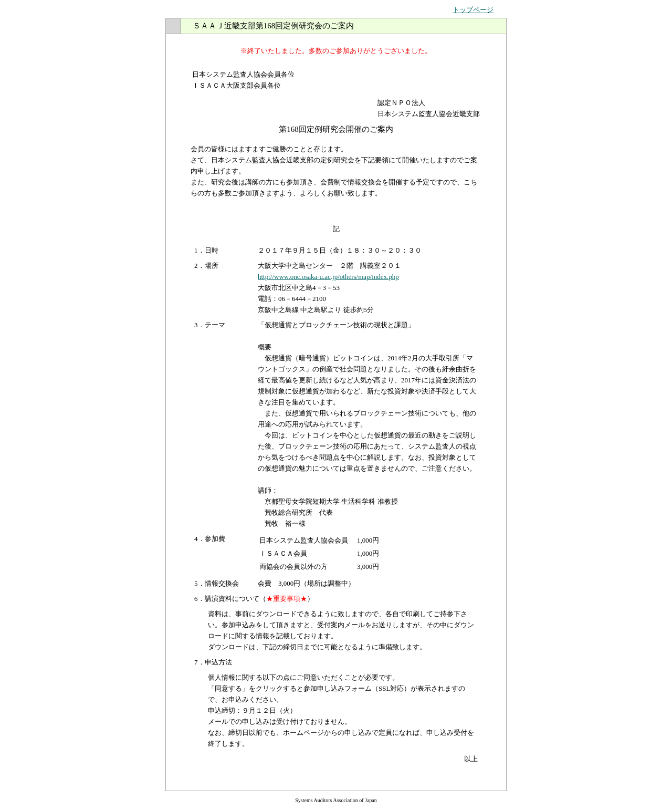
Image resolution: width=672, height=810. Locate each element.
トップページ (473, 10)
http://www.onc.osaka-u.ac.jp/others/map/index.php (328, 277)
